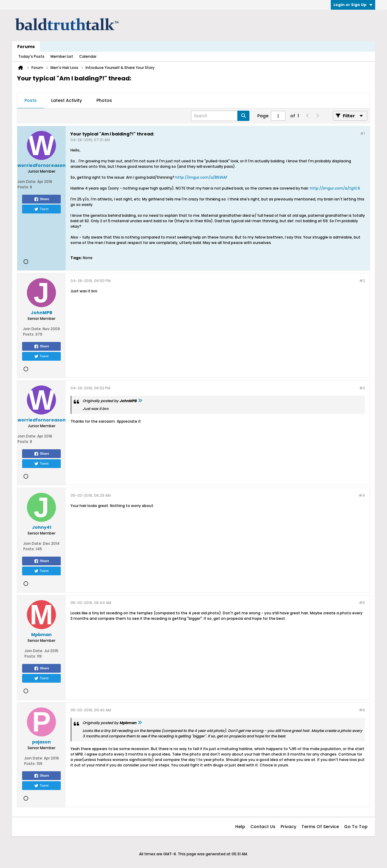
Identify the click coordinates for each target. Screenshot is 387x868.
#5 (362, 603)
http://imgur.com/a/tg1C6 (335, 188)
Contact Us (263, 827)
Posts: (23, 187)
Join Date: (27, 182)
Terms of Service (320, 827)
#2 (362, 281)
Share (42, 199)
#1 (363, 133)
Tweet (41, 209)
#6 (362, 710)
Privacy (288, 827)
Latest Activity (67, 100)
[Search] (220, 116)
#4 (362, 495)
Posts (31, 100)
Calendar (88, 56)
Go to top (356, 827)
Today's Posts (31, 56)
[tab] (31, 101)
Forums (26, 47)
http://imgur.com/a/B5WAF (201, 177)
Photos (104, 100)
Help (240, 827)
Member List (62, 56)
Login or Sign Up (353, 5)
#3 (362, 388)
